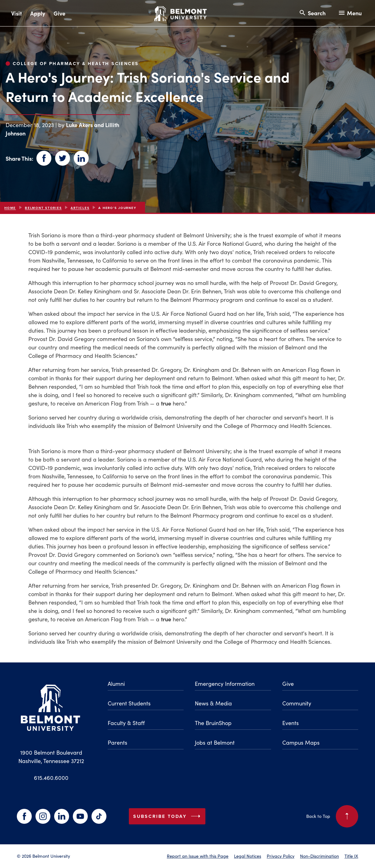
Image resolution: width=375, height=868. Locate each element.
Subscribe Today (168, 816)
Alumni (116, 683)
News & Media (213, 703)
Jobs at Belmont (215, 742)
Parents (117, 742)
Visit (16, 13)
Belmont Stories (43, 208)
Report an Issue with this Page (198, 856)
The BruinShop (213, 723)
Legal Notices (248, 856)
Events (291, 723)
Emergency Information (225, 683)
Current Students (129, 703)
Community (297, 703)
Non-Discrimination (319, 856)
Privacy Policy (281, 856)
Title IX (351, 856)
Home (10, 208)
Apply (38, 13)
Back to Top (332, 816)
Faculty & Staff (126, 723)
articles (80, 208)
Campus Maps (301, 742)
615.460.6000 (51, 778)
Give (59, 13)
